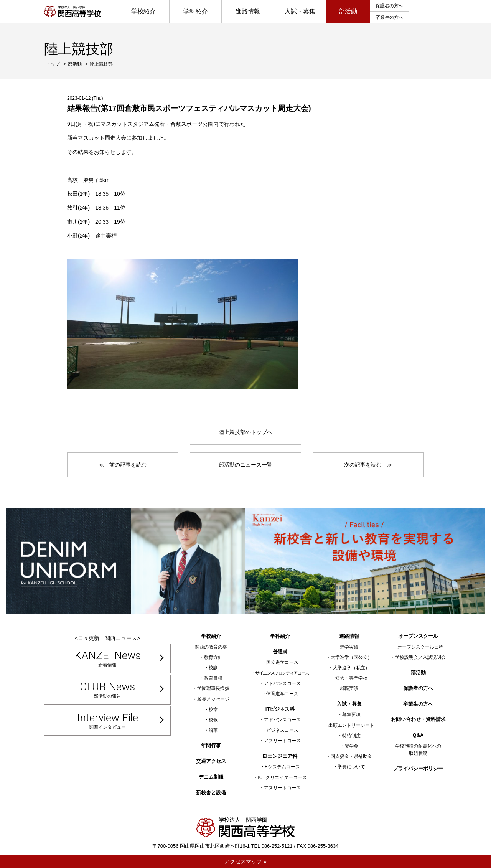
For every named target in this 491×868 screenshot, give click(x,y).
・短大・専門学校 (349, 678)
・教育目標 (211, 678)
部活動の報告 (107, 690)
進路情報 (248, 11)
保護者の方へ (389, 6)
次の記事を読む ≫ (368, 465)
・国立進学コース (280, 662)
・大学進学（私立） (349, 668)
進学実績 (349, 647)
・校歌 (211, 720)
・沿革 (211, 730)
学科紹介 (196, 11)
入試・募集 (300, 11)
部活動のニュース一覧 (245, 465)
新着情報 (107, 658)
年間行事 (211, 745)
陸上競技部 (101, 64)
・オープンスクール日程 (418, 647)
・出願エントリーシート (349, 725)
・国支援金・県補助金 (349, 756)
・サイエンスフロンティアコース (280, 673)
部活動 (348, 11)
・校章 (211, 710)
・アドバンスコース (280, 683)
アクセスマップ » (245, 861)
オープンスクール (418, 636)
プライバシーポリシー (418, 768)
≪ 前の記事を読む (123, 465)
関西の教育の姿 (211, 647)
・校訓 (211, 668)
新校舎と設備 (211, 793)
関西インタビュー (107, 721)
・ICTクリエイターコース (280, 777)
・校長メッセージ (211, 699)
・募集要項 (349, 715)
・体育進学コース (280, 694)
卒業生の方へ (389, 17)
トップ (53, 64)
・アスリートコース (280, 741)
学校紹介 (143, 11)
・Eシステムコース (280, 767)
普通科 (280, 652)
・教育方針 (211, 657)
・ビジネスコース (280, 730)
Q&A (418, 735)
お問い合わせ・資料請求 (418, 719)
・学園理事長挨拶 (211, 688)
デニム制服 (211, 777)
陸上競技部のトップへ (245, 432)
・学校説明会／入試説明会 (418, 657)
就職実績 (349, 688)
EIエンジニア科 (280, 756)
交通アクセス (211, 761)
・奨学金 (349, 746)
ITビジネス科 (280, 709)
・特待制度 (349, 736)
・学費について (349, 767)
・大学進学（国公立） (349, 657)
